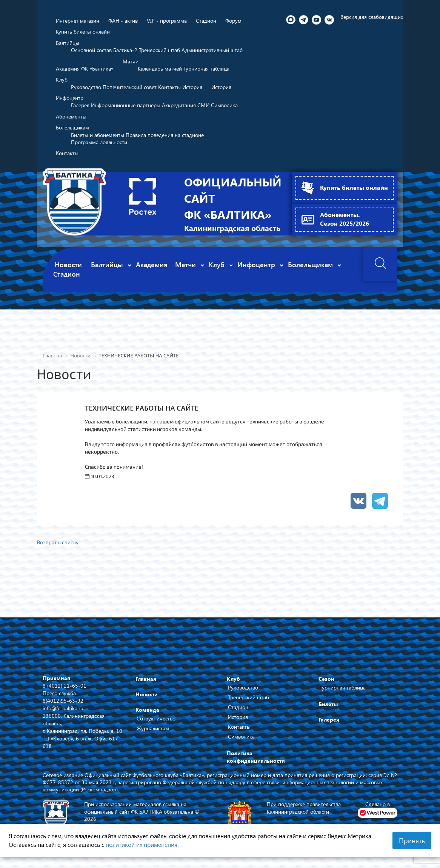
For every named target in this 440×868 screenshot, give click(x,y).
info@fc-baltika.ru (63, 712)
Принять (412, 840)
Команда (147, 714)
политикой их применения (142, 844)
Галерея (329, 724)
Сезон (326, 683)
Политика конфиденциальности (256, 761)
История (238, 721)
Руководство (243, 692)
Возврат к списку (58, 546)
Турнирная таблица (343, 692)
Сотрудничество (156, 723)
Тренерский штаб (248, 701)
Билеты (328, 708)
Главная (146, 683)
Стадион (238, 711)
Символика (241, 741)
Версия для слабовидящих (372, 17)
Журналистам (153, 732)
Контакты (239, 731)
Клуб (233, 683)
